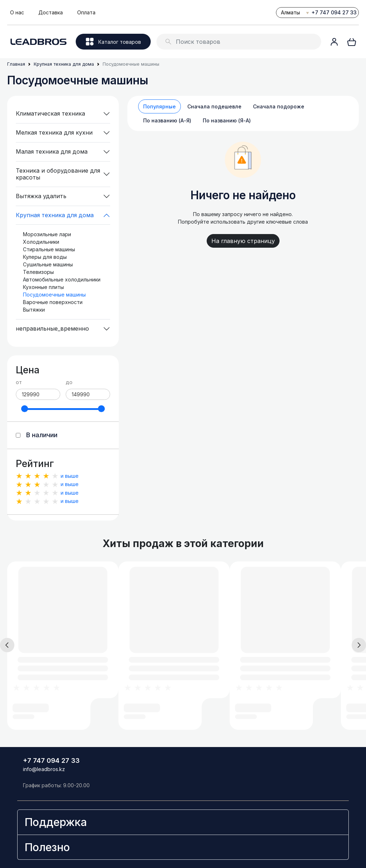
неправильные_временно (52, 328)
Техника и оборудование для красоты (58, 174)
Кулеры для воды (45, 257)
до (69, 382)
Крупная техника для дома (55, 215)
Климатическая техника (50, 113)
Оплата (86, 12)
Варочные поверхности (53, 302)
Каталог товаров (113, 42)
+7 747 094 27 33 (334, 12)
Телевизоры (38, 272)
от (19, 382)
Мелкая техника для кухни (54, 132)
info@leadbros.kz (44, 769)
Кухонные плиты (43, 287)
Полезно (47, 847)
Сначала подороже (279, 106)
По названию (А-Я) (167, 120)
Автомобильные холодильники (62, 279)
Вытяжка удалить (41, 196)
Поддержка (56, 822)
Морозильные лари (47, 234)
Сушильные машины (48, 264)
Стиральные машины (49, 249)
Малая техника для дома (52, 151)
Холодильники (41, 242)
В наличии (42, 435)
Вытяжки (34, 310)
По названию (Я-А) (227, 120)
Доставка (51, 12)
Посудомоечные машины (54, 295)
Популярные (159, 106)
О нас (17, 12)
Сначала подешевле (214, 106)
